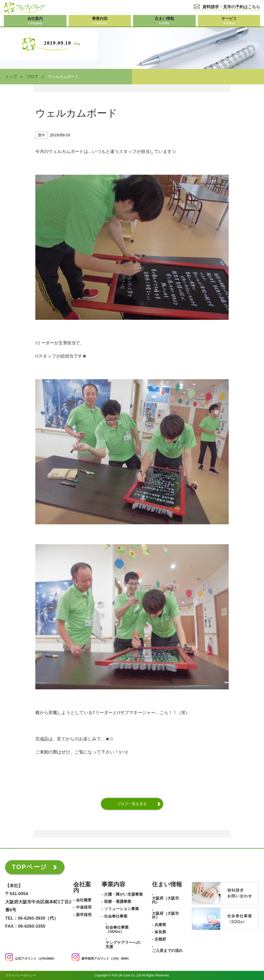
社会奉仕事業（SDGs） (117, 930)
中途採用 (84, 908)
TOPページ (30, 867)
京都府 (160, 939)
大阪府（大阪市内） (165, 900)
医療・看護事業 (118, 902)
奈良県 (160, 932)
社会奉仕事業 (116, 916)
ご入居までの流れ (167, 951)
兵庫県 (160, 925)
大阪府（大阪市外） (165, 915)
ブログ (32, 77)
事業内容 (113, 885)
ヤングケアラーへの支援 (123, 945)
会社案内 (82, 888)
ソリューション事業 (122, 909)
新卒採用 (84, 915)
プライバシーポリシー (21, 975)
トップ (11, 77)
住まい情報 (167, 885)
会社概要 (84, 900)
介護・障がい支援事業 (123, 894)
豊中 (41, 135)
